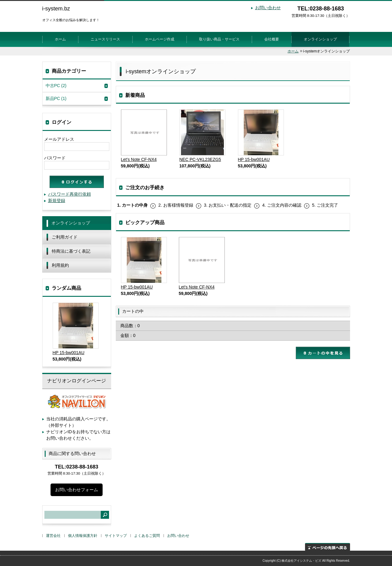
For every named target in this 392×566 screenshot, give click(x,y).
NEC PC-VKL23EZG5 (202, 136)
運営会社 (53, 536)
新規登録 (57, 201)
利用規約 (60, 265)
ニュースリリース (105, 39)
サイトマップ (116, 536)
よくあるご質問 (147, 536)
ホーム (60, 39)
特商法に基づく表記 (71, 251)
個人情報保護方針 (83, 536)
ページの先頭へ (328, 547)
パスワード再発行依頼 (70, 194)
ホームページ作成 (160, 39)
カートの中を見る (323, 353)
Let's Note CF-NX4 (144, 136)
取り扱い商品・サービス (219, 39)
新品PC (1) (56, 98)
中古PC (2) (56, 86)
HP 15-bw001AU (261, 136)
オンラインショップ (320, 39)
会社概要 (272, 39)
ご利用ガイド (65, 237)
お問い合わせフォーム (77, 490)
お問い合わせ (268, 8)
